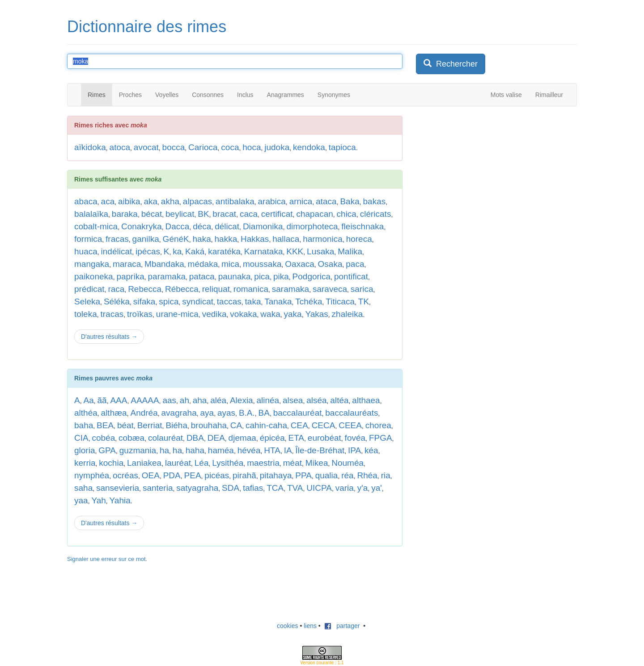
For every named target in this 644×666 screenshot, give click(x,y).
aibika (129, 201)
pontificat (351, 276)
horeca (359, 239)
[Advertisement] (483, 250)
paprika (130, 276)
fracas (117, 239)
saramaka (290, 289)
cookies (287, 626)
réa (347, 475)
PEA (193, 475)
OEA (151, 475)
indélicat (117, 251)
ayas (226, 413)
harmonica (323, 239)
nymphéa (92, 475)
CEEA (350, 425)
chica (347, 214)
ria (386, 475)
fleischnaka (362, 226)
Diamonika (263, 226)
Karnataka (264, 251)
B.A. (247, 413)
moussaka (262, 264)
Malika (350, 251)
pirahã (244, 475)
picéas (217, 475)
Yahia (120, 500)
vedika (214, 314)
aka (150, 201)
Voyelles (167, 95)
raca (116, 289)
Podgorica (312, 276)
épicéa (272, 438)
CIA (81, 438)
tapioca (342, 147)
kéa (371, 450)
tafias (253, 488)
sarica (362, 289)
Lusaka (320, 251)
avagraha (179, 413)
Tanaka (278, 301)
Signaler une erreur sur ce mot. (107, 559)
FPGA (381, 438)
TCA (275, 488)
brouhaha (209, 425)
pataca (202, 276)
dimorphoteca (312, 226)
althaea (366, 400)
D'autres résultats (109, 337)
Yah (98, 500)
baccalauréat (298, 413)
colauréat (165, 438)
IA (288, 450)
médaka (203, 264)
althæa (114, 413)
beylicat (180, 214)
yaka (292, 314)
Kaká (195, 251)
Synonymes (334, 95)
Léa (202, 463)
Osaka (330, 264)
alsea (293, 400)
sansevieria (118, 488)
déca (202, 226)
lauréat (178, 463)
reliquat (216, 289)
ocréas (125, 475)
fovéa (355, 438)
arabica (272, 201)
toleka (86, 314)
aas (169, 400)
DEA (216, 438)
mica (230, 264)
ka (177, 251)
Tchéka (309, 301)
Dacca (178, 226)
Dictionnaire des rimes (147, 27)
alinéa (268, 400)
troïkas (140, 314)
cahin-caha (266, 425)
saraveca (330, 289)
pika (281, 276)
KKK (295, 251)
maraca (127, 264)
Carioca (203, 147)
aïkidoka (90, 147)
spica (169, 301)
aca (108, 201)
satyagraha (197, 488)
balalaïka (91, 214)
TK (364, 301)
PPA (303, 475)
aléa (218, 400)
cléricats (376, 214)
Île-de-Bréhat (320, 450)
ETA (296, 438)
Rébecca (182, 289)
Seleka (87, 301)
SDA (231, 488)
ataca (326, 201)
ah (184, 400)
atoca (120, 147)
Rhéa (367, 475)
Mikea (317, 463)
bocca (174, 147)
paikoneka (94, 276)
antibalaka (235, 201)
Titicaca (340, 301)
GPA (107, 450)
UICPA (319, 488)
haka (202, 239)
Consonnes (208, 95)
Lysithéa (228, 463)
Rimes (97, 95)
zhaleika (347, 314)
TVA (295, 488)
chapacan (314, 214)
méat (292, 463)
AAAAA (145, 400)
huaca (86, 251)
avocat (146, 147)
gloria (85, 450)
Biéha (176, 425)
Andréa (144, 413)
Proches (130, 95)
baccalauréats (352, 413)
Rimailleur (549, 95)
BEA (105, 425)
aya (207, 413)
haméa (221, 450)
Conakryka (142, 226)
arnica (301, 201)
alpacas (198, 201)
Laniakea (144, 463)
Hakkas (255, 239)
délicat (227, 226)
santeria (158, 488)
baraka (125, 214)
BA (264, 413)
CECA (324, 425)
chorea (378, 425)
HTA (272, 450)
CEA (299, 425)
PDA (172, 475)
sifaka (144, 301)
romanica (251, 289)
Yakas (316, 314)
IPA (354, 450)
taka (253, 301)
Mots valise (506, 95)
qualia (327, 475)
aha (200, 400)
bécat (152, 214)
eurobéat (324, 438)
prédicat (89, 289)
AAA (119, 400)
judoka (277, 147)
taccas (229, 301)
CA (236, 425)
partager (342, 626)
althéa (86, 413)
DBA (195, 438)
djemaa (242, 438)
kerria (85, 463)
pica (262, 276)
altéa (339, 400)
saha (83, 488)
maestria (263, 463)
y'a (363, 488)
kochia (111, 463)
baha (84, 425)
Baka (350, 201)
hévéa (249, 450)
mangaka (92, 264)
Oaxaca (299, 264)
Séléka (117, 301)
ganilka (146, 239)
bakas (375, 201)
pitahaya (276, 475)
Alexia (241, 400)
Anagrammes (286, 95)
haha (195, 450)
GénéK (176, 239)
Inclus (245, 95)
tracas (112, 314)
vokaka (243, 314)
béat (125, 425)
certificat (277, 214)
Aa (88, 400)
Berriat (150, 425)
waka (270, 314)
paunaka (235, 276)
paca (355, 264)
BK (203, 214)
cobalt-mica (96, 226)
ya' (377, 488)
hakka (226, 239)
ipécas (148, 251)
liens (310, 626)
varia (345, 488)
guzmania (138, 450)
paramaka (167, 276)
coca (230, 147)
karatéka (224, 251)
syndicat (198, 301)
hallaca (286, 239)
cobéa (103, 438)
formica (88, 239)
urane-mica (177, 314)
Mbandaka (164, 264)
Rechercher (451, 64)
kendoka (309, 147)
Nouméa (347, 463)
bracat (224, 214)
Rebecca (145, 289)
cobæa (131, 438)
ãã (102, 400)
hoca (252, 147)
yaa (81, 500)
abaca (86, 201)
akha (170, 201)
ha (164, 450)
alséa (316, 400)
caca (249, 214)
